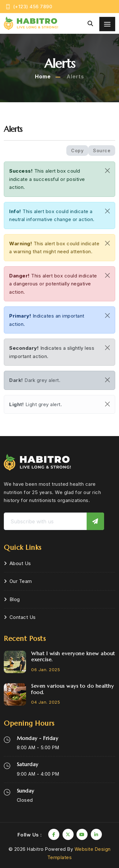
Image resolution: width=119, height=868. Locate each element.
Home (43, 76)
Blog (15, 599)
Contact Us (23, 617)
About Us (20, 563)
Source (102, 151)
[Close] (107, 171)
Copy (77, 151)
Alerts (75, 76)
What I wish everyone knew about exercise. (73, 656)
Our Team (21, 581)
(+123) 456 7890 (33, 7)
